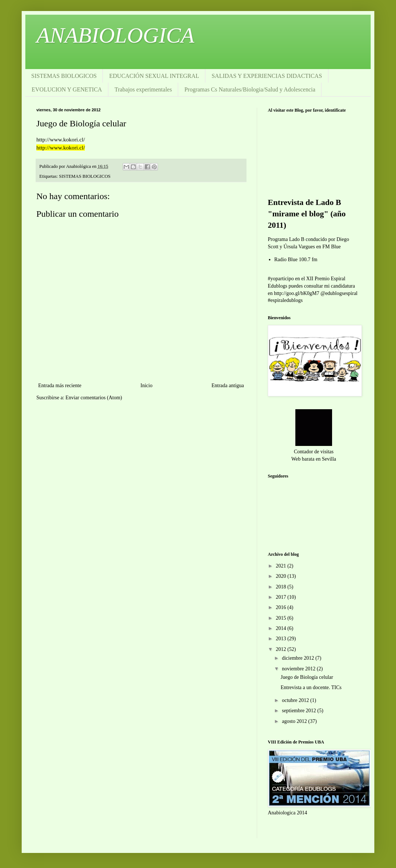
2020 (282, 576)
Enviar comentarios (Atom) (94, 398)
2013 (282, 639)
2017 (282, 597)
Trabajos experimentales (143, 89)
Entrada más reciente (60, 386)
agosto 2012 (295, 721)
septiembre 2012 (299, 711)
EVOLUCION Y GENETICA (67, 89)
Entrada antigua (228, 386)
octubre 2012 (296, 700)
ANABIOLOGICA (115, 35)
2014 (282, 628)
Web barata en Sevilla (314, 459)
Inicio (146, 386)
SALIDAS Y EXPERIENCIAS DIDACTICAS (267, 76)
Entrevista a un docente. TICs (311, 687)
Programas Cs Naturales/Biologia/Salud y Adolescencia (250, 89)
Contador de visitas (314, 452)
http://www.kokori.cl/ (61, 147)
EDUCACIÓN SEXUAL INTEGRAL (154, 76)
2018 (282, 587)
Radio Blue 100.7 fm (296, 260)
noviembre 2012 (299, 669)
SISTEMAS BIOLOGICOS (64, 76)
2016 (282, 607)
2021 (282, 566)
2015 (282, 618)
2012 (282, 649)
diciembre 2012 (298, 658)
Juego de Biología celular (307, 677)
